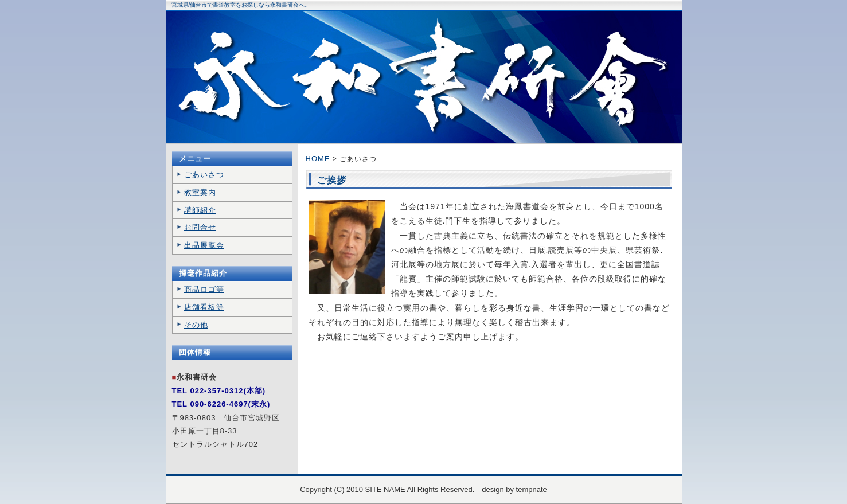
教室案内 (200, 192)
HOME (318, 159)
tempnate (532, 489)
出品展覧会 (204, 245)
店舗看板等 (204, 307)
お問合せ (200, 227)
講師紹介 (200, 210)
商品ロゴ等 (204, 289)
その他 (196, 325)
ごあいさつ (204, 175)
